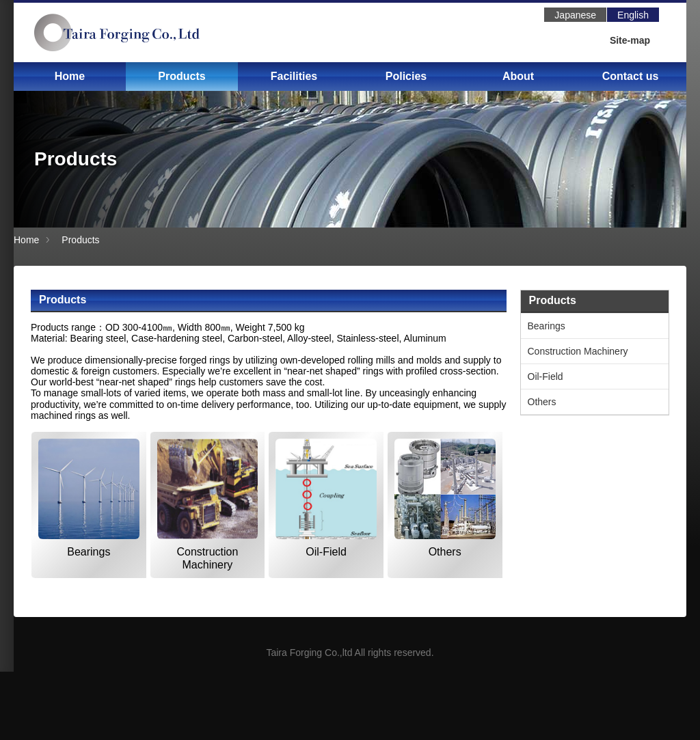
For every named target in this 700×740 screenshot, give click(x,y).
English (633, 15)
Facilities (294, 76)
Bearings (89, 552)
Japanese (575, 15)
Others (445, 552)
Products (181, 76)
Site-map (630, 40)
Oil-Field (326, 552)
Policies (406, 76)
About (518, 76)
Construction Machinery (208, 558)
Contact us (631, 76)
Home (70, 76)
